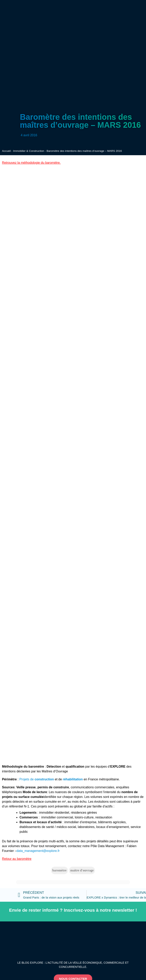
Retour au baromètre (17, 859)
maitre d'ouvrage (82, 870)
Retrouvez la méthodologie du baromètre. (31, 163)
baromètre (59, 870)
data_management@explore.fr (38, 851)
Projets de (37, 779)
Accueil (6, 151)
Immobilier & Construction (29, 151)
